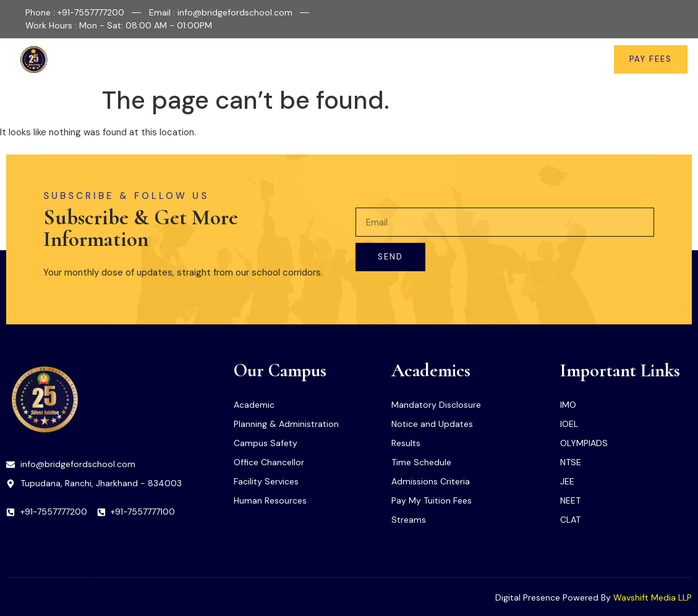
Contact (574, 59)
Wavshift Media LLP (653, 597)
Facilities (249, 59)
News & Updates (503, 59)
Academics (316, 59)
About (193, 59)
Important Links (407, 59)
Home (143, 59)
